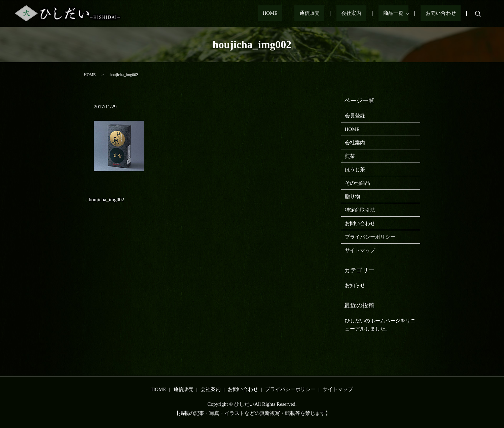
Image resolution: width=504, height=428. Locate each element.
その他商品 (357, 183)
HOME (309, 13)
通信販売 (338, 13)
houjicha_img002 (106, 200)
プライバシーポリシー (370, 237)
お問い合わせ (445, 13)
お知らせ (355, 285)
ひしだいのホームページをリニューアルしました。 (380, 325)
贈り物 (352, 197)
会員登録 (355, 116)
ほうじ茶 (355, 170)
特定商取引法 (360, 210)
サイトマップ (360, 250)
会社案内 (371, 13)
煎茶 (350, 156)
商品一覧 (403, 13)
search (478, 13)
